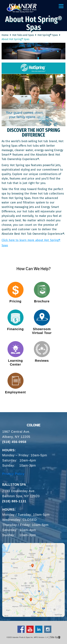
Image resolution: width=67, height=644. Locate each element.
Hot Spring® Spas (48, 35)
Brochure (42, 301)
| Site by (54, 637)
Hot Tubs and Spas (23, 35)
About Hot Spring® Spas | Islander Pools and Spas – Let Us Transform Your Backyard (22, 8)
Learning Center (15, 363)
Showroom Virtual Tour (42, 331)
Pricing (15, 301)
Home (5, 35)
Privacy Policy (13, 474)
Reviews (42, 361)
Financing (15, 329)
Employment (15, 392)
